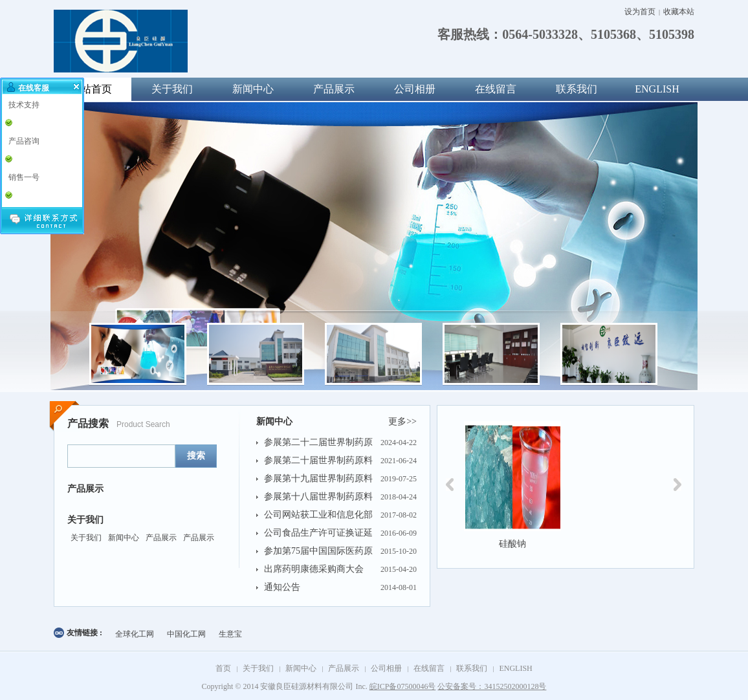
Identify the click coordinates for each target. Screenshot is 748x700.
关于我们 (172, 89)
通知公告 (282, 587)
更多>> (402, 421)
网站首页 (91, 89)
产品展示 (334, 89)
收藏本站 (679, 12)
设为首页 (640, 12)
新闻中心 (253, 89)
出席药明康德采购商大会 (314, 569)
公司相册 (415, 89)
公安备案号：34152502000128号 (492, 686)
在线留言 (496, 89)
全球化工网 (135, 634)
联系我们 (577, 89)
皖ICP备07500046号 (403, 686)
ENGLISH (657, 89)
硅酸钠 (512, 544)
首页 (223, 668)
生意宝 (230, 634)
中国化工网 (186, 634)
